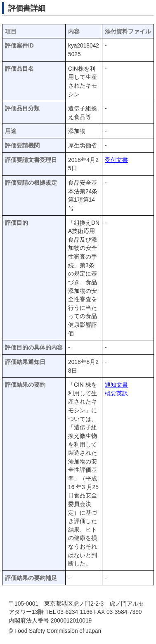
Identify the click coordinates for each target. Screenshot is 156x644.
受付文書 (116, 160)
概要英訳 (116, 393)
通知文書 (116, 385)
